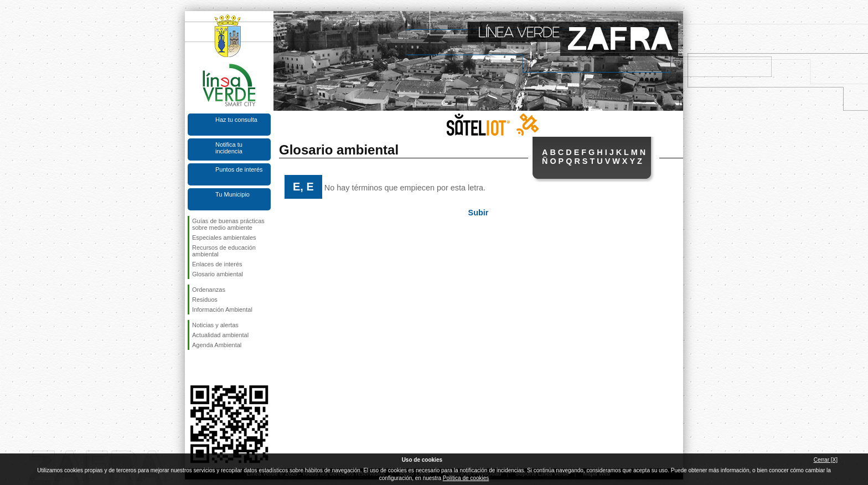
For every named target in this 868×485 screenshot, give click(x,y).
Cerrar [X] (826, 460)
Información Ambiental (222, 309)
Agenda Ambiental (217, 345)
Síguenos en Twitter (213, 368)
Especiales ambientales (224, 238)
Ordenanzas (209, 290)
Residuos (205, 300)
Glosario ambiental (218, 274)
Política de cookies (466, 478)
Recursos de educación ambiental (224, 251)
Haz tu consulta (236, 120)
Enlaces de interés (217, 264)
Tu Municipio (232, 194)
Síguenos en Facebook (194, 368)
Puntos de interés (239, 169)
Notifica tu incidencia (229, 148)
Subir (479, 213)
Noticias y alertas (215, 325)
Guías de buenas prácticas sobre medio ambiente (228, 224)
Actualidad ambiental (220, 335)
